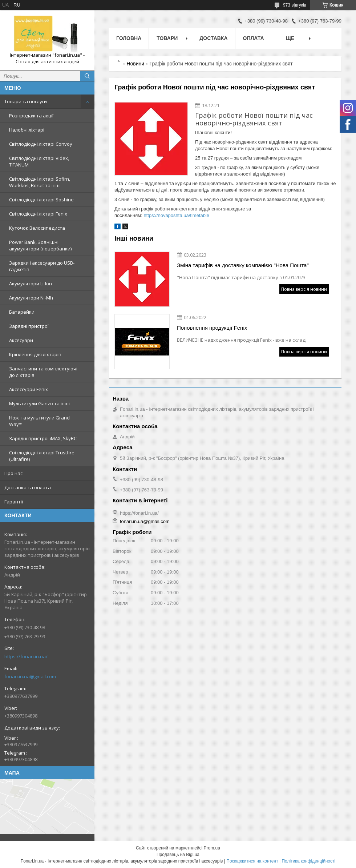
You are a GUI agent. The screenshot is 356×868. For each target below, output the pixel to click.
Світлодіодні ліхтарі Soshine (41, 200)
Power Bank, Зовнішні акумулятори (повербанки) (40, 245)
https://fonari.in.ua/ (26, 656)
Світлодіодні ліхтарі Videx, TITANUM (39, 161)
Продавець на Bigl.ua (178, 855)
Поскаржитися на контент (252, 861)
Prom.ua (212, 848)
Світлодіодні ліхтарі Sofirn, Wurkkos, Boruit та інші (40, 182)
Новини (135, 64)
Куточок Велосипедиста (37, 228)
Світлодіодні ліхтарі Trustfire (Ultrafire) (42, 456)
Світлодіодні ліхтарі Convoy (41, 144)
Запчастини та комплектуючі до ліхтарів (43, 372)
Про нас (13, 473)
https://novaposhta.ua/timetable (176, 215)
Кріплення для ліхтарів (35, 354)
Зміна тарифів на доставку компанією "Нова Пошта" (243, 265)
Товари (167, 38)
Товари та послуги (26, 101)
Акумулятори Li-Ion (31, 284)
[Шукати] (87, 76)
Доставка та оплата (28, 487)
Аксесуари (21, 340)
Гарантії (14, 502)
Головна (129, 38)
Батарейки (22, 312)
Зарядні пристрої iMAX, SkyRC (43, 438)
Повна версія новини (304, 289)
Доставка (213, 38)
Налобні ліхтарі (27, 130)
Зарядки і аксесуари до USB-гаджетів (42, 266)
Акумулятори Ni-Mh (31, 298)
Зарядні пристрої (29, 326)
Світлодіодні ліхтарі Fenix (38, 214)
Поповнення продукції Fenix (212, 328)
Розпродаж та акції (31, 116)
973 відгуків (295, 5)
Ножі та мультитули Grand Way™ (39, 421)
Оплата (254, 38)
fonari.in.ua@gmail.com (30, 676)
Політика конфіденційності (308, 861)
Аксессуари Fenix (29, 389)
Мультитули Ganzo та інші (39, 403)
